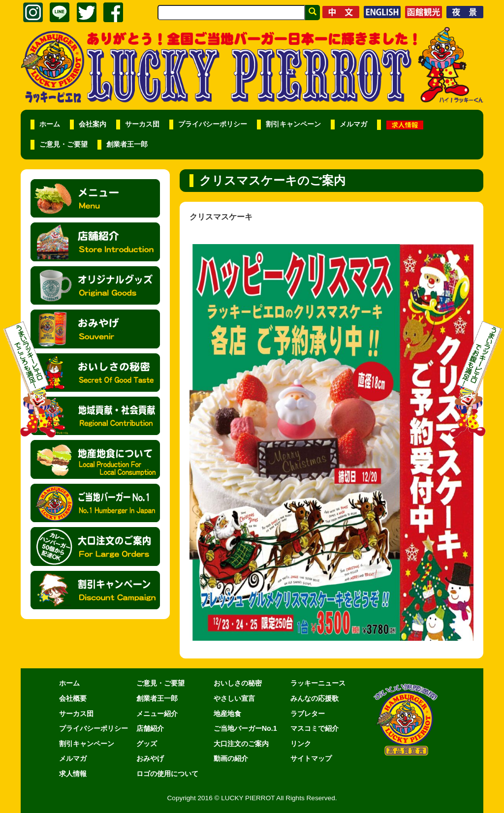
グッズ (147, 744)
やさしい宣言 (234, 698)
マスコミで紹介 (315, 728)
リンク (301, 744)
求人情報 (73, 774)
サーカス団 (142, 124)
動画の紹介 (231, 758)
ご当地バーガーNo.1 (245, 728)
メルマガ (353, 124)
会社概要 (73, 698)
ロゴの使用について (167, 774)
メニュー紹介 (157, 714)
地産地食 (227, 714)
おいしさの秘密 (238, 683)
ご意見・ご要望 (63, 144)
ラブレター (308, 714)
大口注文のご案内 (241, 744)
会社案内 (93, 124)
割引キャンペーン (293, 124)
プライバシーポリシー (213, 124)
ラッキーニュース (318, 683)
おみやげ (150, 758)
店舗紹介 (150, 728)
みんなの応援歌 (315, 698)
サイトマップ (311, 758)
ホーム (50, 124)
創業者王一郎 (127, 144)
